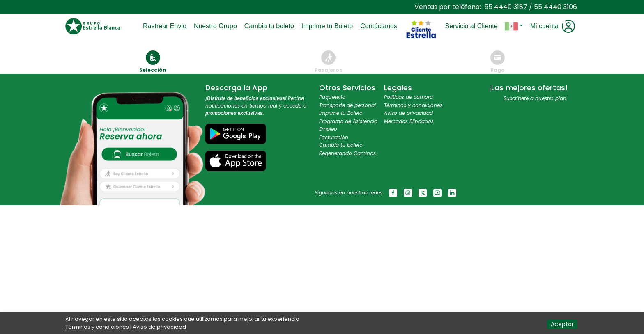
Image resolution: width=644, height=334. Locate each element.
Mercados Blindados (409, 121)
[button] (514, 26)
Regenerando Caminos (347, 153)
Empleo (328, 129)
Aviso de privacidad (408, 113)
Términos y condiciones (413, 105)
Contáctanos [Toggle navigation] (380, 26)
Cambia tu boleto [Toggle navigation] (271, 26)
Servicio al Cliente (473, 26)
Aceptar (562, 324)
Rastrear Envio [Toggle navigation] (166, 26)
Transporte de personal (347, 105)
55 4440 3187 (506, 7)
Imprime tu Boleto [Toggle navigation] (329, 26)
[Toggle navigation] (421, 11)
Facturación (334, 137)
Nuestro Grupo (217, 26)
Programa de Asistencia (348, 121)
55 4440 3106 (555, 7)
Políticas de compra (408, 97)
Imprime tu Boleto (341, 113)
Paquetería (332, 97)
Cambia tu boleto (341, 145)
